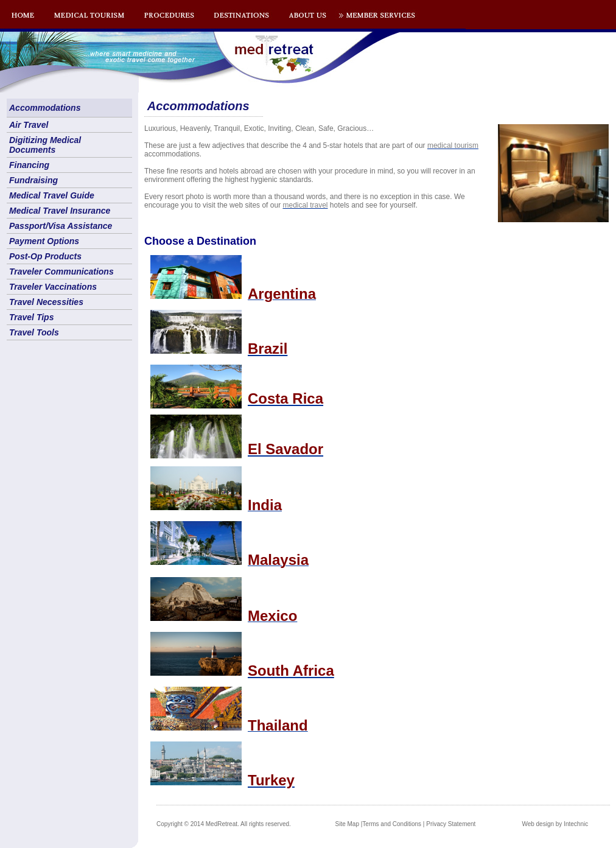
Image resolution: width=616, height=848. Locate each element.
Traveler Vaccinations (53, 287)
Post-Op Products (45, 256)
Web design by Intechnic (555, 824)
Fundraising (33, 180)
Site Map (347, 824)
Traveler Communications (61, 272)
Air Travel (29, 125)
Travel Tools (34, 332)
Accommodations (45, 108)
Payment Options (44, 241)
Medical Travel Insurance (60, 211)
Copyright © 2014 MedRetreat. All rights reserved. (224, 824)
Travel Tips (31, 317)
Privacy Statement (451, 824)
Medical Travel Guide (52, 195)
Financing (29, 165)
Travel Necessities (46, 302)
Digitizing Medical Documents (45, 145)
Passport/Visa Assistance (61, 226)
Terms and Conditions (392, 824)
